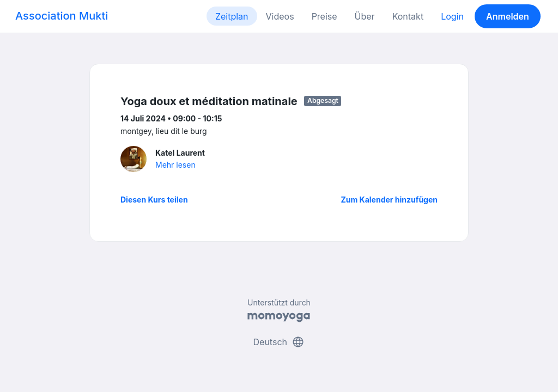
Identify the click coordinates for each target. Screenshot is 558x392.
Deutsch (279, 342)
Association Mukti (62, 16)
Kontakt (408, 16)
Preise (325, 16)
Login (452, 16)
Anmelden (508, 16)
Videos (280, 16)
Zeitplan (232, 16)
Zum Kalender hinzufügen (389, 200)
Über (365, 16)
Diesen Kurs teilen (154, 200)
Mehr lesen (175, 165)
